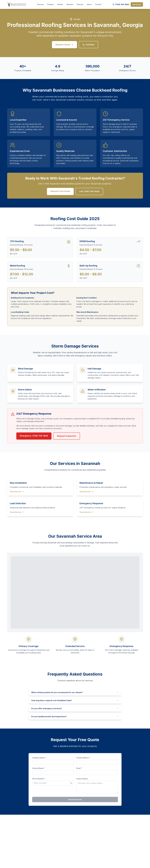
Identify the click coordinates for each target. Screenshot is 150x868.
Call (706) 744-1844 (89, 191)
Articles (60, 4)
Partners (80, 4)
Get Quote (137, 4)
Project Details (82, 779)
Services (40, 4)
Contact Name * (38, 768)
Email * (79, 768)
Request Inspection (67, 436)
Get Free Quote (75, 799)
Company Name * (39, 758)
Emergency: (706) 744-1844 (34, 436)
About (89, 4)
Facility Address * (83, 758)
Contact (98, 4)
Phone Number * (39, 779)
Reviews (70, 4)
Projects (51, 4)
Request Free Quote (60, 191)
